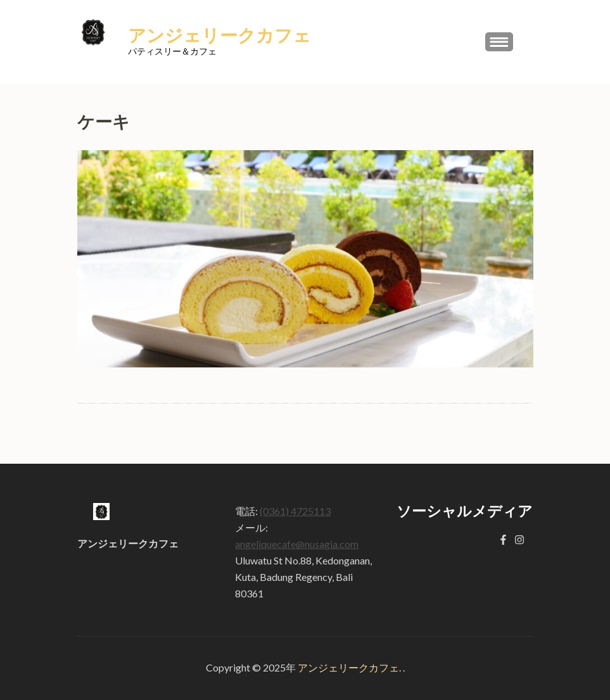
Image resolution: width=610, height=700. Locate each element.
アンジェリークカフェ (219, 36)
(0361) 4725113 (295, 511)
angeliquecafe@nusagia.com (297, 544)
